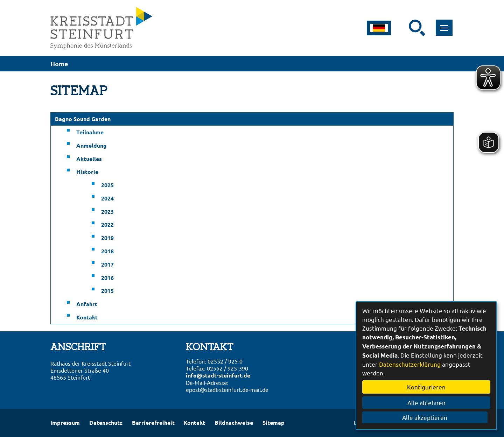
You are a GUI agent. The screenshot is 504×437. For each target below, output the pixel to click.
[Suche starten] (417, 28)
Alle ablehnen (426, 403)
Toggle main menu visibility (445, 24)
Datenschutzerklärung (410, 364)
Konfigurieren (426, 387)
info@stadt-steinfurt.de (218, 375)
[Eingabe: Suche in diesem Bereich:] (404, 28)
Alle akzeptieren (426, 417)
